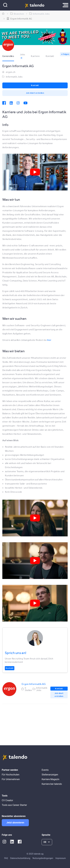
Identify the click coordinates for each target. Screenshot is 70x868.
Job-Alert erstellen (35, 93)
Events (45, 770)
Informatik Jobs (14, 77)
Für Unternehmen (11, 779)
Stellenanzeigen (50, 775)
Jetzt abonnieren (15, 823)
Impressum (61, 858)
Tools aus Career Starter (14, 805)
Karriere (35, 56)
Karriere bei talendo (52, 784)
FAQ (6, 858)
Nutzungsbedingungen (43, 858)
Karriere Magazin (50, 779)
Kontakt (50, 56)
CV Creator (7, 800)
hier (49, 340)
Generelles (8, 56)
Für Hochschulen (11, 775)
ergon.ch (11, 72)
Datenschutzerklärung (20, 858)
